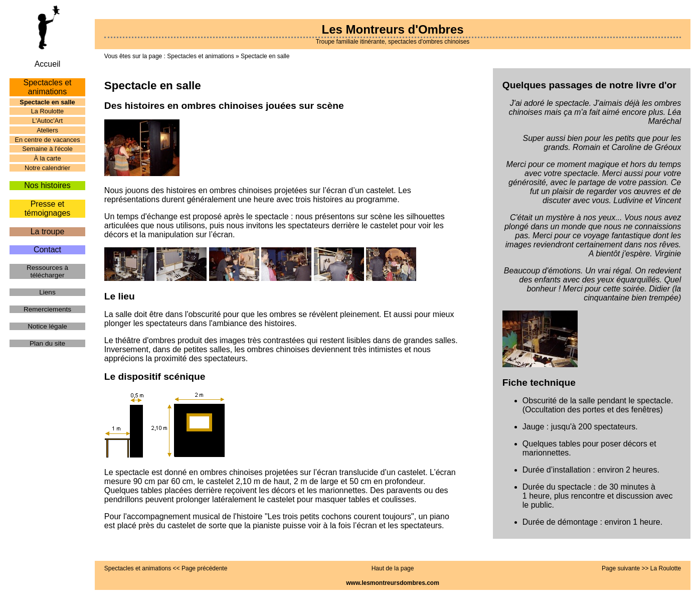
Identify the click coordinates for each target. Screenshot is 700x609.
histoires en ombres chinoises (219, 190)
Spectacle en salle (265, 56)
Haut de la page (393, 568)
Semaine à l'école (47, 149)
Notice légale (47, 326)
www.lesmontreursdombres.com (393, 583)
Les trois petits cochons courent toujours (339, 516)
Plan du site (47, 343)
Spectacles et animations (200, 56)
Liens (47, 292)
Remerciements (47, 309)
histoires (328, 199)
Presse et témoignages (48, 208)
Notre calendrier (47, 168)
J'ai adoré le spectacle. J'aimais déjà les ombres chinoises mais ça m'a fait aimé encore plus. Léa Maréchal (595, 112)
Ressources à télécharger (47, 271)
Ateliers (47, 130)
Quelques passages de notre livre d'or (589, 85)
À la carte (47, 158)
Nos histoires (47, 185)
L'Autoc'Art (47, 121)
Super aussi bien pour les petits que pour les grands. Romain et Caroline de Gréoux (602, 143)
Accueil (48, 64)
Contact (47, 250)
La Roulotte (47, 111)
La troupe (48, 232)
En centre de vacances (47, 140)
